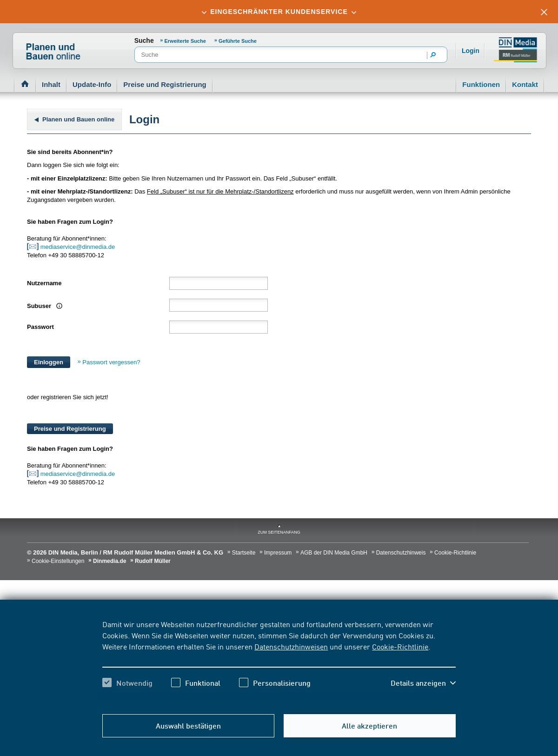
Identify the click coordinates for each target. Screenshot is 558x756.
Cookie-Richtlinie (400, 646)
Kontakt (525, 84)
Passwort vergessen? (111, 362)
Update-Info (92, 84)
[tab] (279, 12)
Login (471, 51)
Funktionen (481, 84)
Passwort (40, 327)
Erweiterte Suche (186, 41)
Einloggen (49, 362)
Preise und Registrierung (165, 84)
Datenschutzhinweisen (291, 646)
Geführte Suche (238, 41)
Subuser (40, 306)
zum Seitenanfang (279, 532)
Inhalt (51, 84)
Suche (144, 40)
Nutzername (44, 283)
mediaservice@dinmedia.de (79, 247)
